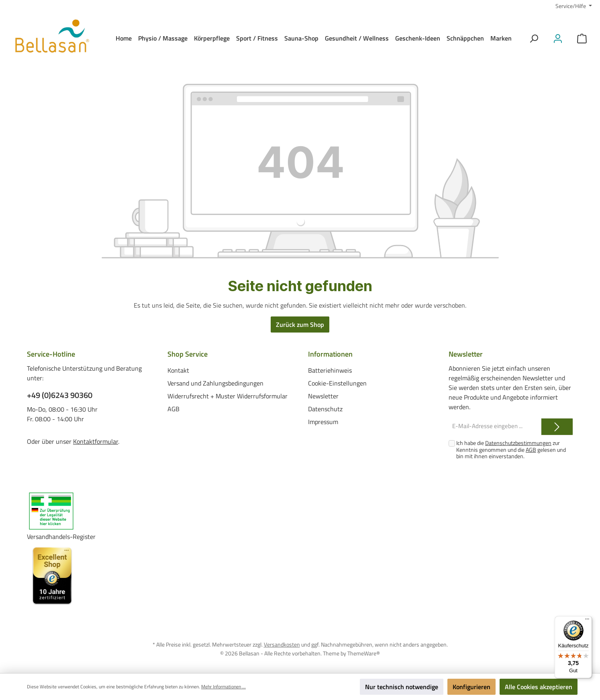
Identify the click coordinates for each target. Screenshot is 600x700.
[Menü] (587, 621)
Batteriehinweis (330, 370)
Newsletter (323, 396)
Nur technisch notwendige (402, 687)
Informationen (330, 354)
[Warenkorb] (582, 38)
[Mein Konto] (558, 38)
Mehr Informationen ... (223, 687)
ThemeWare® (364, 653)
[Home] (124, 38)
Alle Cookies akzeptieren (539, 687)
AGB (173, 408)
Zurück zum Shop (300, 324)
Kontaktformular (96, 441)
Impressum (323, 421)
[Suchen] (534, 38)
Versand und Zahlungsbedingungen (215, 383)
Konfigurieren (471, 687)
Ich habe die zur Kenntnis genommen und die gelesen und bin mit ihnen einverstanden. (511, 450)
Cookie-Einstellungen (337, 383)
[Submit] (557, 427)
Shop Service (188, 354)
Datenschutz (325, 408)
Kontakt (178, 370)
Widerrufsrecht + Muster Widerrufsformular (228, 396)
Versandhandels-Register (61, 537)
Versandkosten (282, 644)
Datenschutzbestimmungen (518, 443)
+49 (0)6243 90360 (60, 395)
